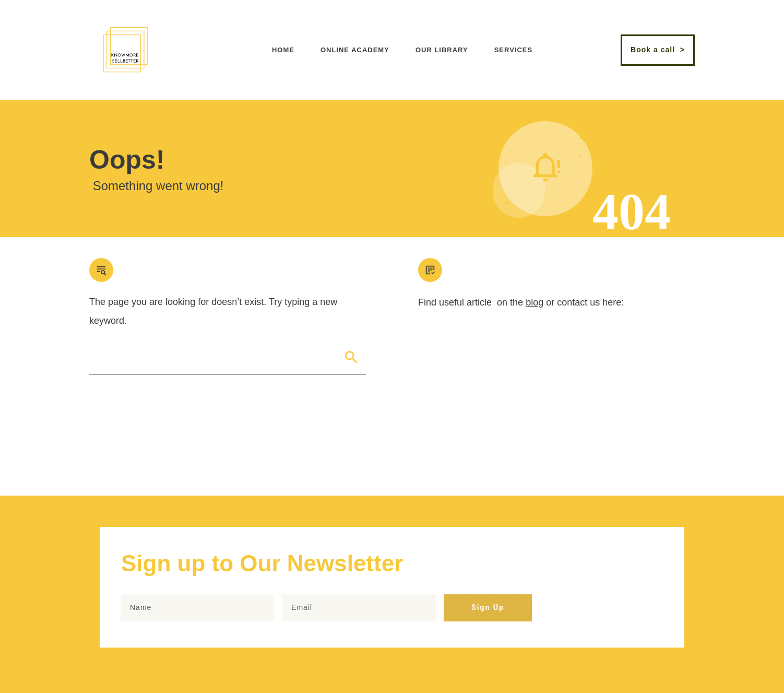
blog (534, 302)
